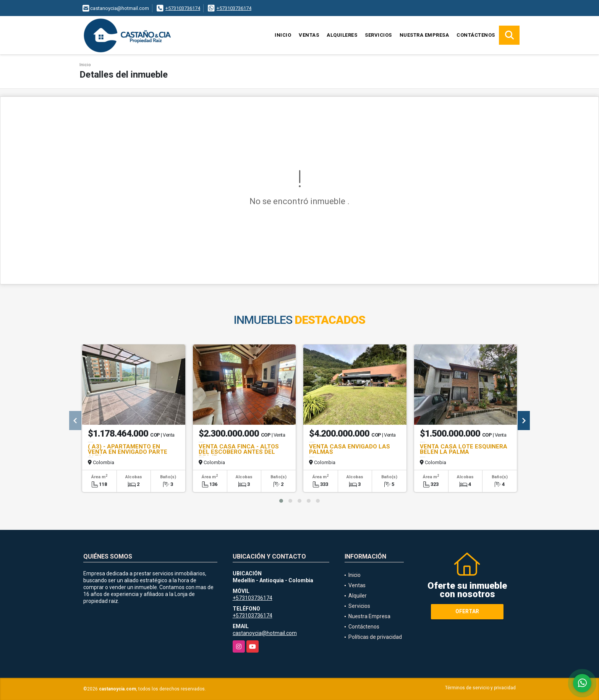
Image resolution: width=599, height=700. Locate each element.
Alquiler (358, 596)
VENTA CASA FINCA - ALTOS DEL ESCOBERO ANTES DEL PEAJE (239, 452)
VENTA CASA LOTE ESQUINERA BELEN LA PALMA (464, 449)
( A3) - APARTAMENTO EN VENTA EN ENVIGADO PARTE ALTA (128, 452)
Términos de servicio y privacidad (480, 688)
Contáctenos (476, 35)
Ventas (309, 35)
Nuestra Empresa (424, 35)
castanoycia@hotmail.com (265, 633)
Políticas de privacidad (375, 637)
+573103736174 (183, 8)
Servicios (378, 35)
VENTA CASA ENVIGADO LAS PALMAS (350, 449)
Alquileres (342, 35)
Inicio (283, 35)
